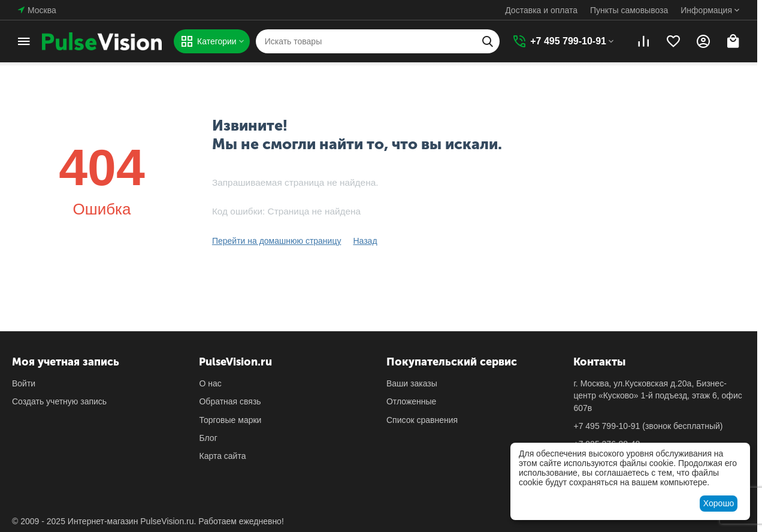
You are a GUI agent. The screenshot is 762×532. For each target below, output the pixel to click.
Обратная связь (230, 401)
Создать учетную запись (59, 401)
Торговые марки (230, 420)
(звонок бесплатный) (648, 426)
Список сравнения (422, 420)
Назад (365, 241)
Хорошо (719, 503)
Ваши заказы (412, 383)
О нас (210, 383)
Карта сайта (222, 456)
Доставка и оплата (541, 10)
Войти (24, 383)
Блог (208, 438)
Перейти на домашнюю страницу (277, 241)
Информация (706, 10)
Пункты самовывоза (629, 10)
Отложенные (411, 401)
